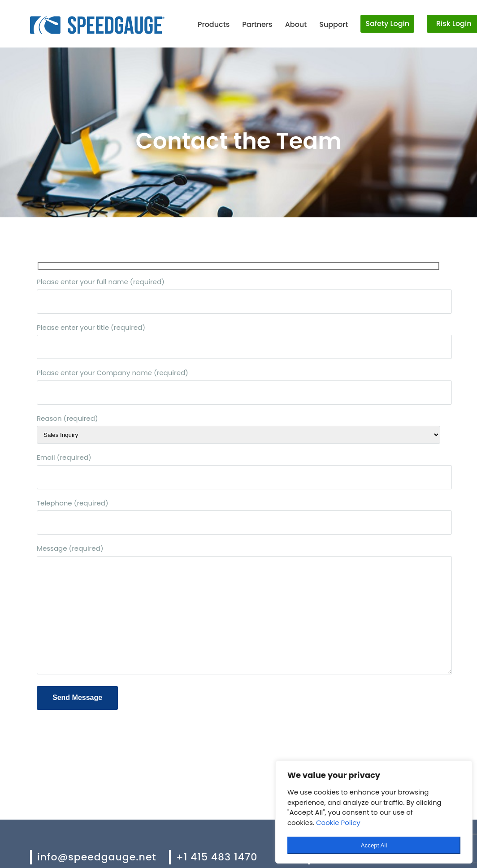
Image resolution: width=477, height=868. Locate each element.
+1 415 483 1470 (217, 857)
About (296, 24)
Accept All (374, 845)
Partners (257, 24)
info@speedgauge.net (97, 857)
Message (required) (238, 610)
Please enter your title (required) (238, 341)
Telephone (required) (238, 517)
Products (214, 24)
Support (334, 24)
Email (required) (238, 471)
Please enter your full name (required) (238, 295)
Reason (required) (238, 429)
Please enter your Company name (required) (238, 386)
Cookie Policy (338, 823)
